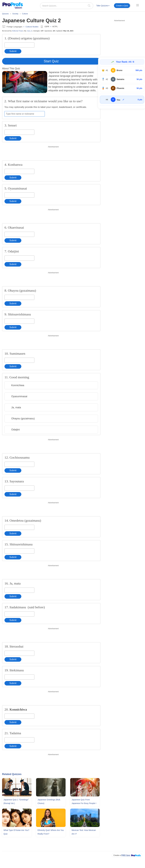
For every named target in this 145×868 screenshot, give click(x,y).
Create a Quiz (122, 6)
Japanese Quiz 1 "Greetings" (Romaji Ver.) (16, 801)
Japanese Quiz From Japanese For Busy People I (84, 801)
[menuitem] (103, 6)
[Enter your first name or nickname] (25, 114)
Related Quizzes (12, 774)
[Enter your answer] (19, 45)
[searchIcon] (89, 6)
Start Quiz (51, 61)
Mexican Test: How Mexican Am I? (84, 832)
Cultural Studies (32, 27)
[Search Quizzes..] (67, 6)
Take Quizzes (103, 6)
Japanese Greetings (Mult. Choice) (49, 801)
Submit (13, 51)
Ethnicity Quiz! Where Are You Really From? (51, 832)
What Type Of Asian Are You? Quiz (16, 832)
